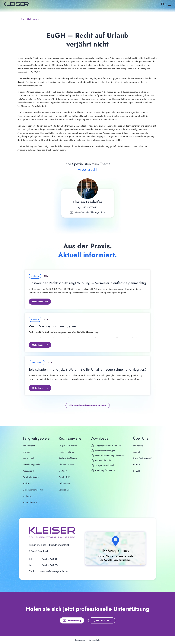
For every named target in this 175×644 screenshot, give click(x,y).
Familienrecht (29, 446)
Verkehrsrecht (29, 458)
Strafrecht (27, 483)
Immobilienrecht (30, 502)
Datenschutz (94, 640)
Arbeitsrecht (28, 471)
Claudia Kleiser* (66, 465)
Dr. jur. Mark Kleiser (68, 446)
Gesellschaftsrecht (31, 477)
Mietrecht (27, 496)
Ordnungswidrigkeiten (33, 490)
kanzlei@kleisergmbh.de (54, 571)
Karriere (137, 465)
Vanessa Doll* (65, 490)
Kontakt (137, 471)
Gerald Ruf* (64, 477)
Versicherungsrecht (31, 465)
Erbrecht (27, 452)
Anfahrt (137, 452)
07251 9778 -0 (48, 559)
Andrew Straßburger (68, 458)
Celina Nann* (65, 483)
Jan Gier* (63, 471)
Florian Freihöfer (87, 202)
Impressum (80, 640)
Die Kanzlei (138, 446)
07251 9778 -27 (49, 565)
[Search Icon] (163, 4)
